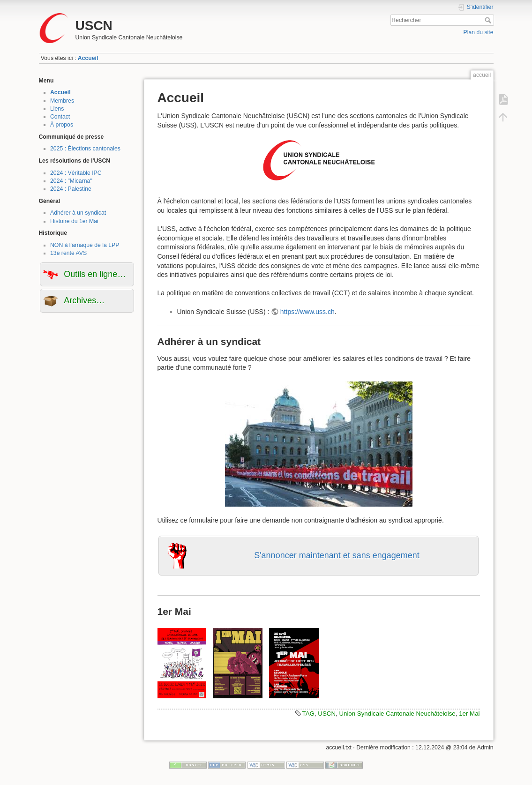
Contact (60, 117)
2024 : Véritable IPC (76, 173)
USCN (327, 714)
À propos (62, 125)
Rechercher (489, 20)
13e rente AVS (68, 253)
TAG (308, 714)
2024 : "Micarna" (71, 181)
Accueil (88, 58)
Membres (62, 101)
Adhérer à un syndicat (78, 213)
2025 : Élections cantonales (85, 149)
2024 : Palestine (71, 189)
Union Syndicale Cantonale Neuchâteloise (397, 714)
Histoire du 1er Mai (74, 221)
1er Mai (469, 714)
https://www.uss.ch (307, 312)
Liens (57, 109)
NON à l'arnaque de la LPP (85, 245)
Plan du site (478, 32)
